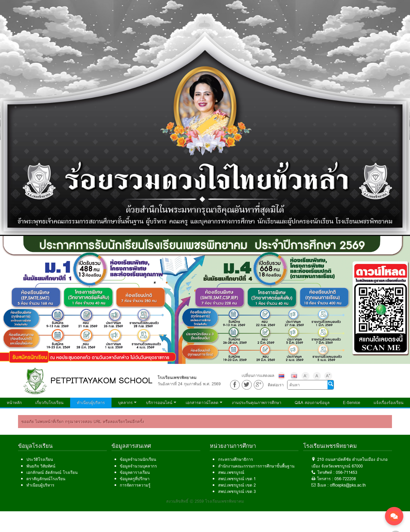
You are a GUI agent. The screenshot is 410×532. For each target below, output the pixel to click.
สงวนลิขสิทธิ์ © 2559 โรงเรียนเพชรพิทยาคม (205, 501)
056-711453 (347, 472)
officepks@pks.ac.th (348, 485)
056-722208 (345, 479)
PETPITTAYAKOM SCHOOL (101, 380)
